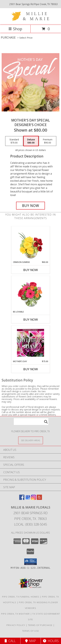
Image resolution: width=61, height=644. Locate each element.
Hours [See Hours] (51, 641)
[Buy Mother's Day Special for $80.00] (31, 206)
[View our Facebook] (22, 499)
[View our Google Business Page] (28, 499)
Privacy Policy (16, 625)
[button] (30, 562)
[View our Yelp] (39, 499)
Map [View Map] (31, 641)
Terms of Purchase (40, 625)
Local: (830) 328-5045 (31, 524)
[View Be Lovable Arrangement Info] (30, 293)
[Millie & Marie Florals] (31, 20)
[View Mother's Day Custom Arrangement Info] (30, 343)
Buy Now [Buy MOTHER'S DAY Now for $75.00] (31, 369)
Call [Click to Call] (10, 641)
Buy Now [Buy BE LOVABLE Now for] (31, 319)
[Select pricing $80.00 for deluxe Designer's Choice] (31, 141)
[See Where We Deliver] (31, 440)
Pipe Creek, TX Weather (15, 614)
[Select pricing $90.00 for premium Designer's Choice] (48, 141)
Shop (15, 29)
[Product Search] (31, 422)
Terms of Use (31, 631)
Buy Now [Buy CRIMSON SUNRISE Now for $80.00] (31, 270)
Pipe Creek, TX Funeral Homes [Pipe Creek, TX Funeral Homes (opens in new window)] (21, 597)
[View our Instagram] (34, 499)
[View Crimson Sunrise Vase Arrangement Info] (30, 244)
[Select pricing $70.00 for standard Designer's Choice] (14, 141)
